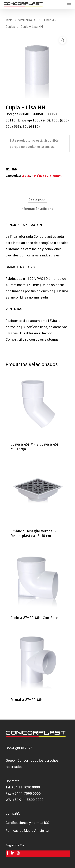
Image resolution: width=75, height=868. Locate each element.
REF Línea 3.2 (47, 20)
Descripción (37, 199)
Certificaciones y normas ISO (27, 823)
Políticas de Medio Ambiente (27, 831)
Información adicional (37, 209)
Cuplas (10, 27)
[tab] (37, 200)
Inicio (9, 20)
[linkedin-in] (13, 853)
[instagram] (19, 853)
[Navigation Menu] (69, 4)
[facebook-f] (8, 853)
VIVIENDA (25, 20)
